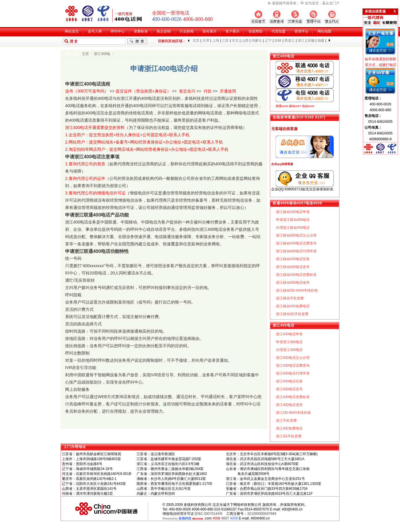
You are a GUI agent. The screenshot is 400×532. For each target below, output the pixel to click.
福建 (321, 40)
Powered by (183, 518)
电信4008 (308, 106)
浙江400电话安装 (289, 381)
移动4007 (295, 106)
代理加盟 (278, 31)
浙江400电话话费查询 (293, 366)
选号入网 (95, 31)
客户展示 (233, 31)
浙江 (301, 40)
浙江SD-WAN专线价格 (293, 413)
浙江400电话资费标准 (293, 397)
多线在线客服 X (380, 11)
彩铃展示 (210, 31)
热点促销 (164, 31)
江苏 (225, 40)
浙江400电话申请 (289, 334)
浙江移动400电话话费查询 (296, 243)
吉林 (278, 40)
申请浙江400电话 (289, 342)
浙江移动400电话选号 (293, 267)
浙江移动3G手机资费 (292, 314)
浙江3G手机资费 (289, 436)
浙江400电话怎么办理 (293, 358)
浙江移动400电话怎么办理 (296, 235)
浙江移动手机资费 (290, 298)
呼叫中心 (118, 31)
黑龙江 (290, 40)
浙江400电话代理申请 (293, 373)
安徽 (311, 40)
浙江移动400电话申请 (293, 212)
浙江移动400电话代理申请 (296, 251)
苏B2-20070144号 (209, 514)
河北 (235, 40)
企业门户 (333, 3)
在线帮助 (256, 31)
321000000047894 (262, 514)
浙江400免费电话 (289, 428)
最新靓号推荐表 (284, 3)
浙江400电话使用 (289, 405)
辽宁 (268, 40)
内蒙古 (257, 40)
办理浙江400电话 (289, 350)
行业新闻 (187, 31)
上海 (216, 40)
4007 (225, 518)
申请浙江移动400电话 (293, 220)
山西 (245, 40)
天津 (206, 40)
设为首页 (312, 3)
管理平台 (301, 31)
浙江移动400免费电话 (293, 306)
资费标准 (141, 31)
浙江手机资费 (286, 421)
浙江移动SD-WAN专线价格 (297, 290)
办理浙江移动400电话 (293, 228)
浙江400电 (102, 54)
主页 (85, 54)
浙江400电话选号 (289, 389)
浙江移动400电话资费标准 (296, 275)
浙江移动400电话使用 (293, 283)
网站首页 (72, 31)
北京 (196, 40)
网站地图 (324, 31)
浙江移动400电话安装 (293, 259)
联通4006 (282, 106)
